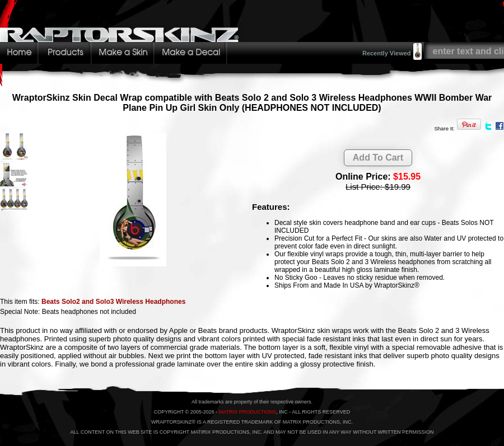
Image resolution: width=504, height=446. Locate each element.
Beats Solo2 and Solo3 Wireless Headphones (113, 302)
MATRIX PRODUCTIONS (248, 412)
